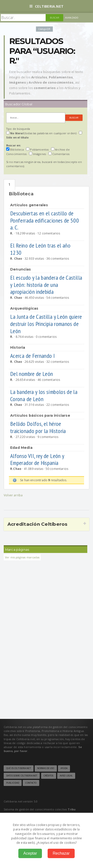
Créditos (49, 776)
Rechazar (61, 853)
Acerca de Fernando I (33, 356)
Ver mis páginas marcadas (22, 557)
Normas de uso (46, 768)
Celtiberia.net (46, 6)
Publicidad (13, 783)
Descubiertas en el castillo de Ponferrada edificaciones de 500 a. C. (45, 220)
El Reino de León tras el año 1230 (40, 249)
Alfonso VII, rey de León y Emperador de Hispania (37, 459)
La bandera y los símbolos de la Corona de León (44, 395)
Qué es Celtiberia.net (19, 768)
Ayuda (64, 768)
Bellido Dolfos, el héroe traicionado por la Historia (39, 427)
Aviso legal (66, 776)
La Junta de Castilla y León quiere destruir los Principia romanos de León (46, 324)
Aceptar (30, 853)
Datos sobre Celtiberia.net (22, 776)
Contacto (31, 783)
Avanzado (72, 18)
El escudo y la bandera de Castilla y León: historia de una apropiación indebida (46, 285)
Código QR (44, 29)
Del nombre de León (32, 374)
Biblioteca (9, 185)
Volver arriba (13, 495)
